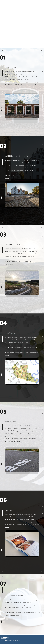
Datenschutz (6, 642)
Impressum (14, 642)
